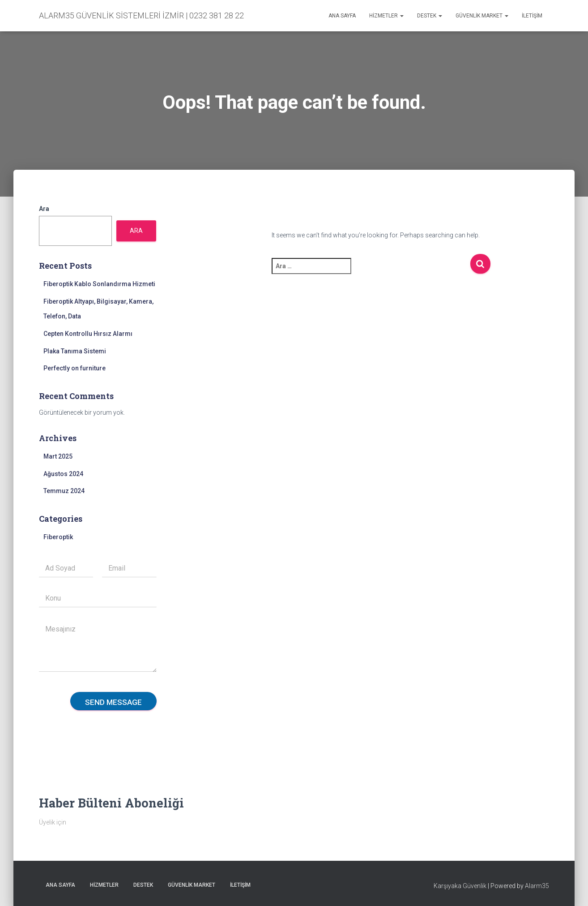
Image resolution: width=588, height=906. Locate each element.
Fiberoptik (58, 537)
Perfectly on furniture (75, 368)
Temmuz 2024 (64, 491)
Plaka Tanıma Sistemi (75, 351)
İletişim (532, 16)
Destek (430, 16)
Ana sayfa (342, 16)
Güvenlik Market (482, 16)
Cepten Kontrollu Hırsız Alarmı (88, 334)
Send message (113, 702)
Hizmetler (386, 16)
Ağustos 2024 (63, 474)
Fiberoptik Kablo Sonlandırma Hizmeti (99, 284)
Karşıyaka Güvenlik (460, 886)
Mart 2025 (58, 456)
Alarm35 (537, 886)
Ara (44, 209)
